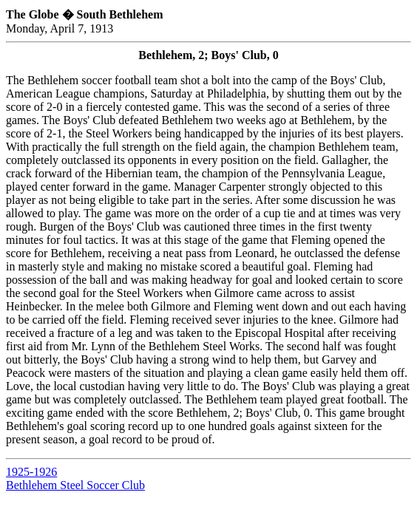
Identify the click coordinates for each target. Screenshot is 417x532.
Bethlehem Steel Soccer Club (75, 485)
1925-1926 (31, 472)
